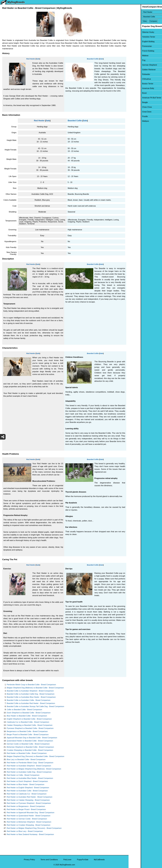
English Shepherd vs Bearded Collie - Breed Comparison (29, 719)
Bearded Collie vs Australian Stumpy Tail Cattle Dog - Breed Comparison (35, 706)
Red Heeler (31, 59)
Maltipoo (133, 121)
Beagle (133, 102)
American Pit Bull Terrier (140, 98)
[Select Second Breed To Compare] (145, 17)
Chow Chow (135, 107)
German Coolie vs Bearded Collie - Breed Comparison (28, 744)
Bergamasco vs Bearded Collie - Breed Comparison (27, 731)
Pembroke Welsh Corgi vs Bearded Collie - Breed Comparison (31, 685)
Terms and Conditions (49, 860)
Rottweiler (134, 74)
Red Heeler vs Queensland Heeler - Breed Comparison (29, 816)
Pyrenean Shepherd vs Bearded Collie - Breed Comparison (30, 728)
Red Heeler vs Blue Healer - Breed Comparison (25, 784)
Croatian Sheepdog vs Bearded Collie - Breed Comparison (30, 750)
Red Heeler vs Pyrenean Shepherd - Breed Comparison (29, 803)
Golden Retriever (137, 70)
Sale (38, 59)
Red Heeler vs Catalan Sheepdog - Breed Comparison (28, 800)
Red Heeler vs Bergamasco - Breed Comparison (26, 806)
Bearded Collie (93, 59)
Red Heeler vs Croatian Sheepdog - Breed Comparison (29, 825)
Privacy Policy (29, 860)
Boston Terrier (136, 84)
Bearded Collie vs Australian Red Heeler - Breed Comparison (31, 703)
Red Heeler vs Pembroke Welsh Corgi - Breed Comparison (30, 763)
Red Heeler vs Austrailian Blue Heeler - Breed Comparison (30, 778)
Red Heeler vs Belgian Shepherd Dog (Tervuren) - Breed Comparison (34, 828)
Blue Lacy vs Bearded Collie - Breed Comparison (26, 759)
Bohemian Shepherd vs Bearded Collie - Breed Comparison (30, 747)
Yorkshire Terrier (136, 37)
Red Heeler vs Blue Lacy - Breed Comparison (25, 831)
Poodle (133, 116)
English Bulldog (136, 42)
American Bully (136, 88)
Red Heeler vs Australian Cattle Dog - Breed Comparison (29, 772)
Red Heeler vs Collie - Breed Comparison (23, 775)
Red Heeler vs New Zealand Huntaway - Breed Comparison (30, 834)
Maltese (133, 56)
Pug (132, 60)
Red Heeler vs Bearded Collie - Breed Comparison (27, 753)
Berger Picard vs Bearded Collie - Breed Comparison (28, 735)
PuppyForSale (83, 860)
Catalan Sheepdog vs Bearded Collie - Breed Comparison (30, 725)
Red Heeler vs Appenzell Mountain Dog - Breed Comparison (31, 813)
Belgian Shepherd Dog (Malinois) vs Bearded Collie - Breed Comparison (35, 688)
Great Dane (135, 112)
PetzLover (67, 860)
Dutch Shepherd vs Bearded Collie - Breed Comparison (29, 713)
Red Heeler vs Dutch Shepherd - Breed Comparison (27, 781)
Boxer (132, 93)
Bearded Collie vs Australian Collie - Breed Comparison (29, 700)
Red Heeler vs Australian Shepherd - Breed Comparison (29, 766)
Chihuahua (134, 79)
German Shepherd (137, 65)
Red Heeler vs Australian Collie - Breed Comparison (27, 791)
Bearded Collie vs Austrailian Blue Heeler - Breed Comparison (31, 697)
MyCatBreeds (99, 860)
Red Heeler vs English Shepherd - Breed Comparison (28, 788)
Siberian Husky (136, 32)
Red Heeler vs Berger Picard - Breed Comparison (26, 809)
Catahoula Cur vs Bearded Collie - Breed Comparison (28, 722)
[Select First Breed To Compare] (145, 12)
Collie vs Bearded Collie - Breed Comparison (24, 710)
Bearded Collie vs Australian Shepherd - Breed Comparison (30, 691)
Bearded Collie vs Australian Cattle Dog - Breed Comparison (31, 694)
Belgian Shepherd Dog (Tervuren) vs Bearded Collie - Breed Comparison (35, 756)
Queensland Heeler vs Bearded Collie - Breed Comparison (30, 741)
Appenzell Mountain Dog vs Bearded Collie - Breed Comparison (32, 738)
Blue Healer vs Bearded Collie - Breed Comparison (27, 716)
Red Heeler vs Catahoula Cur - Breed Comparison (27, 794)
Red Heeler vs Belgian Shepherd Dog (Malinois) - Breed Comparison (34, 769)
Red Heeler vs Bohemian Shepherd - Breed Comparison (29, 822)
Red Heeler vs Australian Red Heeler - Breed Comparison (30, 797)
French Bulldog (136, 51)
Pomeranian (135, 46)
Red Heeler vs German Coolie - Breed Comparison (27, 819)
